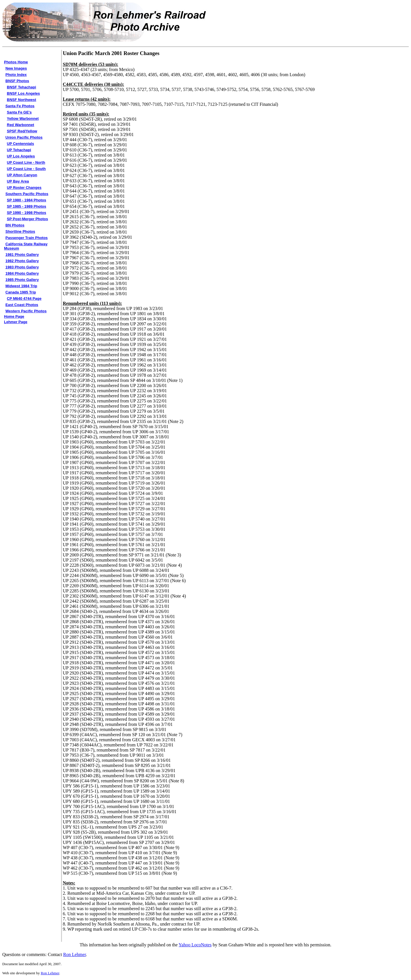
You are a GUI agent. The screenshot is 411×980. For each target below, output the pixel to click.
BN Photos (15, 225)
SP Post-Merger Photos (27, 219)
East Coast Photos (22, 305)
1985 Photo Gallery (22, 280)
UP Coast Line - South (26, 169)
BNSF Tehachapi (21, 87)
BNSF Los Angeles (23, 93)
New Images (16, 68)
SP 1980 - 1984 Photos (27, 200)
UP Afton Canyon (22, 175)
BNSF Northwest (22, 100)
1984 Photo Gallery (22, 273)
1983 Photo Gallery (22, 267)
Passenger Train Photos (27, 238)
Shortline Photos (20, 231)
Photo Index (16, 75)
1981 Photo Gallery (22, 255)
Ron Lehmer (74, 954)
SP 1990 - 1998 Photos (27, 213)
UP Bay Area (18, 181)
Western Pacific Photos (26, 311)
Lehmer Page (16, 322)
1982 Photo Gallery (22, 261)
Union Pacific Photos (24, 137)
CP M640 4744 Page (24, 298)
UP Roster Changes (24, 188)
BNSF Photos (17, 81)
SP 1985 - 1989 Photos (27, 206)
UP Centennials (20, 144)
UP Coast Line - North (26, 162)
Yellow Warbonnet (23, 119)
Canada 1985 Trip (21, 292)
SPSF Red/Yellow (22, 131)
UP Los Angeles (21, 156)
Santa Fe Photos (20, 106)
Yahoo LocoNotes (195, 945)
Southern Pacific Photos (27, 194)
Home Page (14, 316)
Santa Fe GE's (19, 112)
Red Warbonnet (21, 125)
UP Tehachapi (19, 150)
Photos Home (16, 62)
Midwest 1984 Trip (21, 286)
